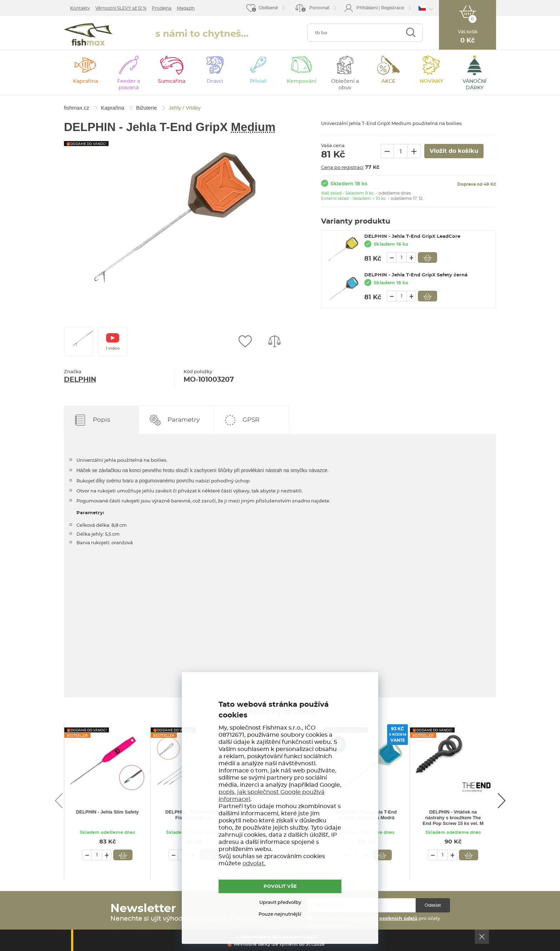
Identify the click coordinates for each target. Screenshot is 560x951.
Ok (482, 937)
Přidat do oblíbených (245, 341)
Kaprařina (85, 81)
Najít (411, 33)
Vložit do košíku (427, 257)
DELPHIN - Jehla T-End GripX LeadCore (412, 237)
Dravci (215, 81)
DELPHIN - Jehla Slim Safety (107, 812)
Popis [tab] (101, 420)
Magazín (186, 8)
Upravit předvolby (280, 903)
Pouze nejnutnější (280, 914)
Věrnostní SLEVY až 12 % (121, 8)
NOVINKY (431, 81)
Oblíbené (268, 8)
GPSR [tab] (251, 420)
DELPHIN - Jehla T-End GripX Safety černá (416, 275)
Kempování (302, 81)
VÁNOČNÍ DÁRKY (474, 85)
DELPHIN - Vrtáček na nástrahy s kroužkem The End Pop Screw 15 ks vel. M (453, 818)
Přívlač (258, 81)
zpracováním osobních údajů (382, 919)
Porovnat (315, 9)
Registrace (392, 8)
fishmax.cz (88, 34)
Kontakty (80, 8)
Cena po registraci (342, 168)
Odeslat (433, 905)
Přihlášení (367, 8)
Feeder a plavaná (129, 85)
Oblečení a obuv (345, 85)
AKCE (388, 81)
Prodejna (162, 8)
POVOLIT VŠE (280, 887)
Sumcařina (172, 81)
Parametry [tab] (184, 420)
